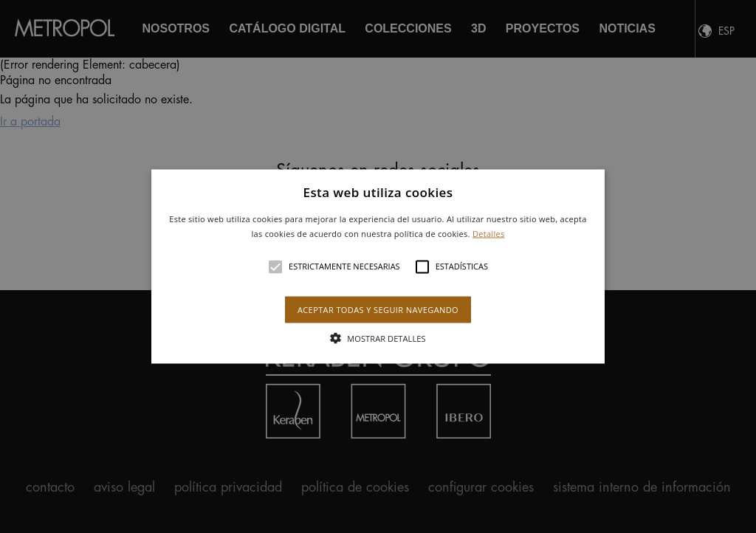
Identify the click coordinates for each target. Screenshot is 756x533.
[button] (378, 267)
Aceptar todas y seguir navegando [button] (378, 309)
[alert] (378, 266)
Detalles (489, 233)
